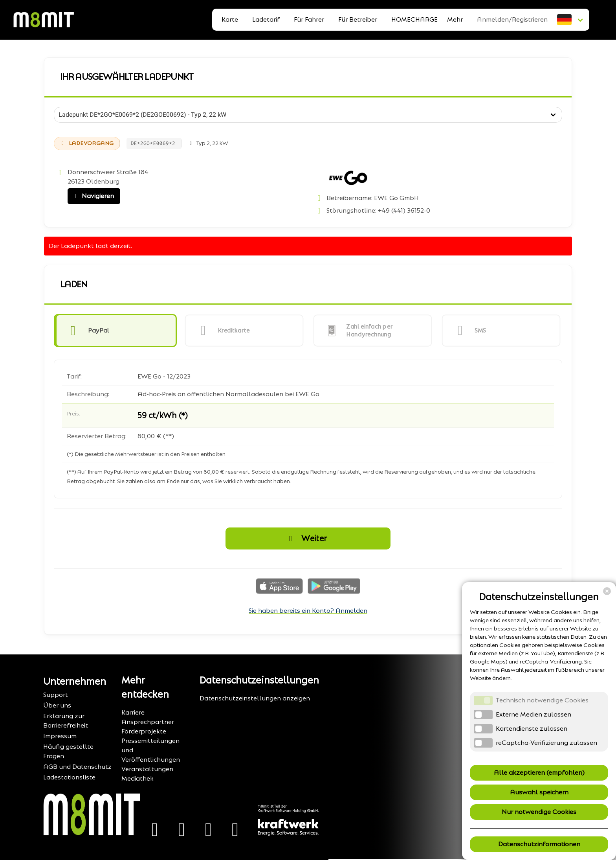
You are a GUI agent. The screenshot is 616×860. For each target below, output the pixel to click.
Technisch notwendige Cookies (542, 700)
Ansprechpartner (148, 722)
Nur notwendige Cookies (539, 812)
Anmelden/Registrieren (512, 19)
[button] (115, 331)
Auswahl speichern (539, 792)
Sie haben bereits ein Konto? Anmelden (308, 611)
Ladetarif (266, 19)
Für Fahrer (309, 19)
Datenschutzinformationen (539, 844)
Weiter (306, 538)
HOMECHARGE (414, 19)
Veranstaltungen (147, 769)
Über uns (57, 705)
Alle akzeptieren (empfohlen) (539, 773)
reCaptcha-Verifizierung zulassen (546, 743)
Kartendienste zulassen (532, 729)
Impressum (60, 736)
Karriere (133, 712)
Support (56, 695)
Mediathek (137, 778)
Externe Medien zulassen (533, 714)
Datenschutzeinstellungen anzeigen (255, 698)
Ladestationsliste (69, 777)
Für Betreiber (358, 19)
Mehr (455, 19)
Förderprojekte (144, 731)
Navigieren (92, 196)
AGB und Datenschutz (77, 767)
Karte (230, 19)
